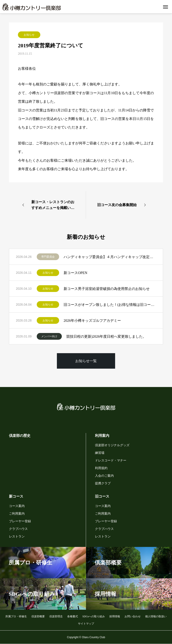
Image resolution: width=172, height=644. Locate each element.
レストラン (17, 536)
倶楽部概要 (38, 616)
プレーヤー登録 (20, 521)
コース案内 (17, 506)
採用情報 (115, 616)
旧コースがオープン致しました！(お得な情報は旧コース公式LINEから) (110, 305)
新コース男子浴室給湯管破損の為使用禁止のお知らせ (107, 289)
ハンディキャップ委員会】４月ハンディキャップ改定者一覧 (110, 257)
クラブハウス (18, 529)
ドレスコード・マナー (111, 460)
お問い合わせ (133, 616)
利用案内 (102, 436)
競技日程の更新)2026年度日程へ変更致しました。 (106, 336)
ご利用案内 (17, 514)
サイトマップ (86, 624)
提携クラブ (103, 483)
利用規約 (101, 468)
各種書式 (73, 616)
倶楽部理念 (56, 616)
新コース (16, 496)
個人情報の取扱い (156, 616)
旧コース (102, 496)
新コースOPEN (75, 273)
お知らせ (29, 35)
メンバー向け (49, 336)
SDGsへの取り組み (94, 616)
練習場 (100, 453)
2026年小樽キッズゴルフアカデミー (92, 321)
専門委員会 (48, 257)
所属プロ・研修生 (16, 616)
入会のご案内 (104, 476)
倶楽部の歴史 (20, 436)
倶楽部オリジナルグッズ (112, 445)
